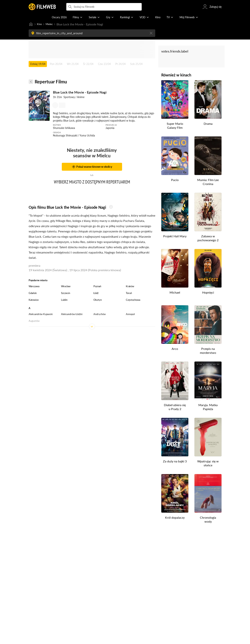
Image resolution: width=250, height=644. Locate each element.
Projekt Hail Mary (175, 236)
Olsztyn (98, 300)
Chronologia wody (208, 520)
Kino (40, 24)
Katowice (34, 300)
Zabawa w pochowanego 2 (208, 238)
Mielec (51, 24)
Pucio (175, 180)
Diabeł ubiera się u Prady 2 (175, 407)
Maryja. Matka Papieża (208, 407)
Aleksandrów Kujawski (41, 314)
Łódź (96, 293)
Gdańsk (33, 293)
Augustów (34, 321)
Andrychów (100, 314)
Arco (175, 349)
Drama (208, 124)
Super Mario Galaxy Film (175, 126)
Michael (175, 293)
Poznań (97, 287)
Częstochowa (133, 300)
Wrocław (66, 287)
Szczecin (66, 293)
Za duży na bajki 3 (175, 462)
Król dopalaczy (175, 518)
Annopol (130, 314)
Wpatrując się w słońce (208, 464)
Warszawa (34, 287)
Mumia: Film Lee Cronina (208, 182)
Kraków (130, 287)
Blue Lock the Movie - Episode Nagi (80, 93)
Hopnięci (208, 293)
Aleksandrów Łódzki (72, 314)
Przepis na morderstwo (208, 351)
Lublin (64, 300)
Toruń (129, 293)
